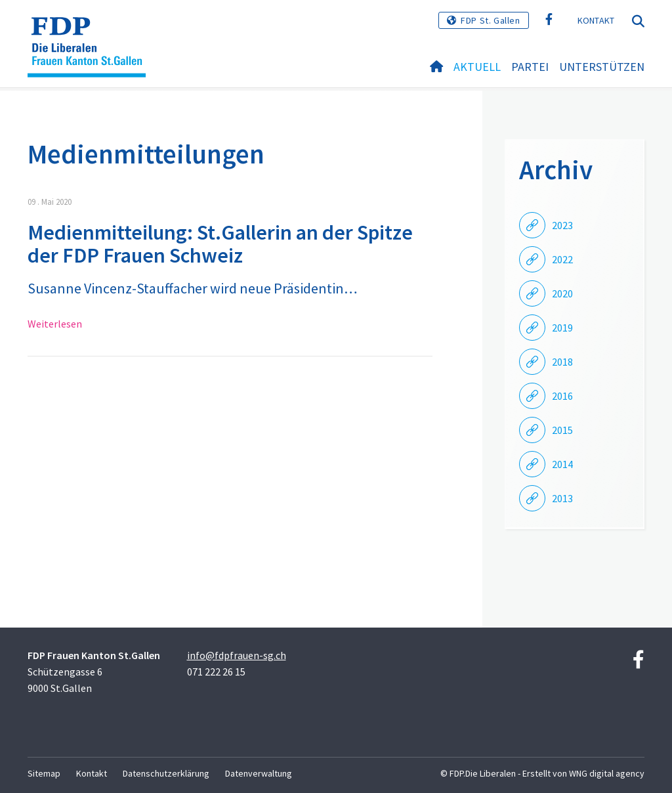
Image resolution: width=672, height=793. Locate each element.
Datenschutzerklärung (166, 773)
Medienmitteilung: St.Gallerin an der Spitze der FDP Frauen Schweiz (220, 244)
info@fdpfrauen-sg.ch (237, 655)
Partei (530, 67)
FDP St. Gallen (490, 20)
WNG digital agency (607, 773)
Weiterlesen (55, 324)
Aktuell (477, 67)
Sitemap (44, 773)
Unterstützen (602, 67)
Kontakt (596, 20)
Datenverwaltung (259, 773)
